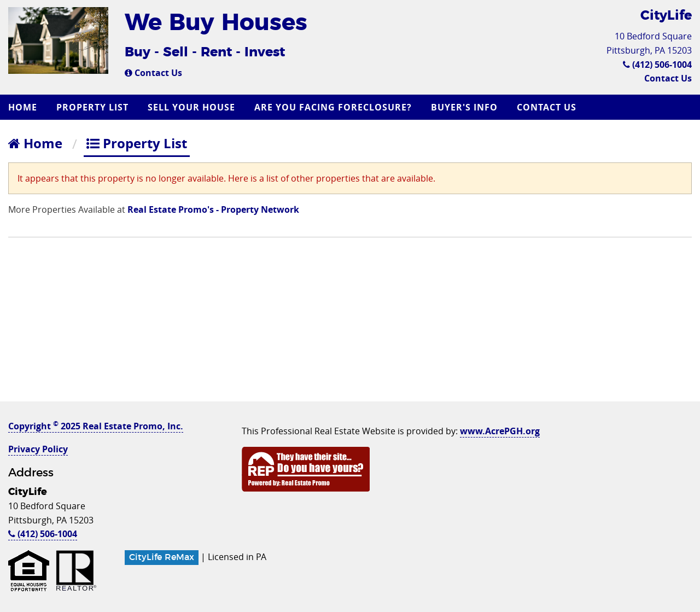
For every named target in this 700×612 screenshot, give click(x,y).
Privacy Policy (38, 449)
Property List (92, 107)
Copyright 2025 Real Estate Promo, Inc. (96, 426)
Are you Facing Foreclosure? (333, 107)
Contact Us (153, 73)
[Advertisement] (350, 325)
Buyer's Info (464, 107)
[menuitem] (24, 107)
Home (23, 107)
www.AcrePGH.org (500, 431)
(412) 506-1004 (657, 65)
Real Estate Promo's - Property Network (213, 209)
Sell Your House (191, 107)
